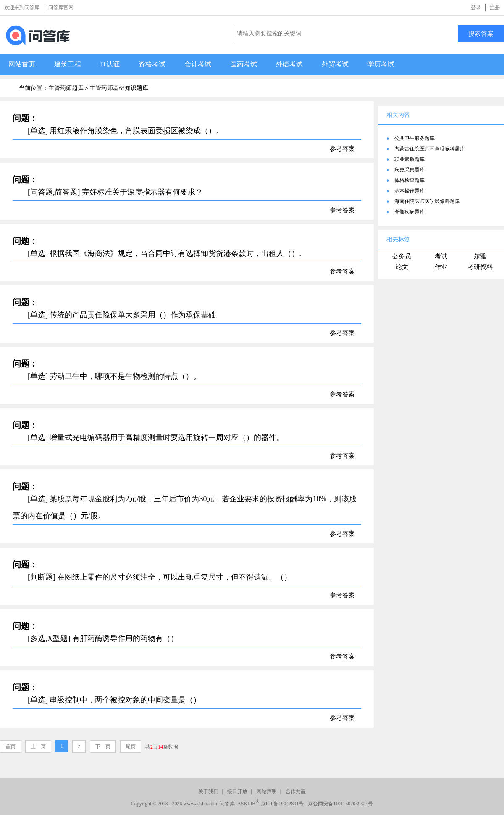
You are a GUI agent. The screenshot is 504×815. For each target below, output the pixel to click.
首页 (10, 746)
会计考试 (198, 64)
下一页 (103, 746)
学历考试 (381, 64)
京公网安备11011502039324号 (340, 804)
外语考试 (289, 64)
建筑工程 (68, 64)
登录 (476, 8)
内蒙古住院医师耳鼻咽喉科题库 (430, 149)
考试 (441, 256)
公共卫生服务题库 (415, 138)
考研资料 (480, 267)
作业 (441, 267)
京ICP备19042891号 (282, 804)
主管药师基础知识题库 (119, 88)
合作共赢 (296, 791)
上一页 (38, 746)
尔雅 (480, 256)
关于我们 (208, 791)
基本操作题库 (409, 191)
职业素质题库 (409, 159)
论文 (402, 267)
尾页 (131, 746)
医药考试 (244, 64)
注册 (495, 8)
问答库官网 (61, 8)
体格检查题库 (409, 180)
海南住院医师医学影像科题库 (427, 201)
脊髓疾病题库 (409, 212)
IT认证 (110, 64)
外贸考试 (335, 64)
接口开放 (237, 791)
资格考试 (152, 64)
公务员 (402, 256)
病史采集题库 (409, 170)
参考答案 (342, 149)
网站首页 (22, 64)
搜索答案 (481, 33)
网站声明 (267, 791)
